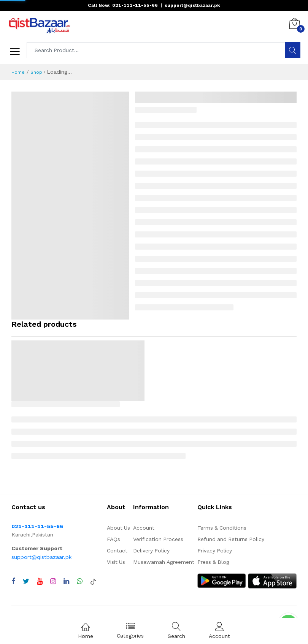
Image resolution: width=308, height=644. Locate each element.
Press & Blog (213, 562)
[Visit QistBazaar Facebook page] (13, 581)
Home (18, 72)
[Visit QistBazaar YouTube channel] (40, 581)
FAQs (114, 539)
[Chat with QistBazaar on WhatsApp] (80, 581)
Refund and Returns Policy (231, 539)
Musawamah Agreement (164, 562)
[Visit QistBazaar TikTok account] (93, 581)
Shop (36, 72)
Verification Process (158, 539)
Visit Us (116, 562)
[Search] (293, 50)
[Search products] (156, 50)
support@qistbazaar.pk (41, 557)
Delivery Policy (151, 551)
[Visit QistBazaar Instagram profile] (53, 581)
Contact (117, 551)
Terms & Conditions (222, 528)
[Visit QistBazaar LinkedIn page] (66, 581)
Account (144, 528)
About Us (118, 528)
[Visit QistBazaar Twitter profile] (26, 581)
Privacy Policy (215, 551)
